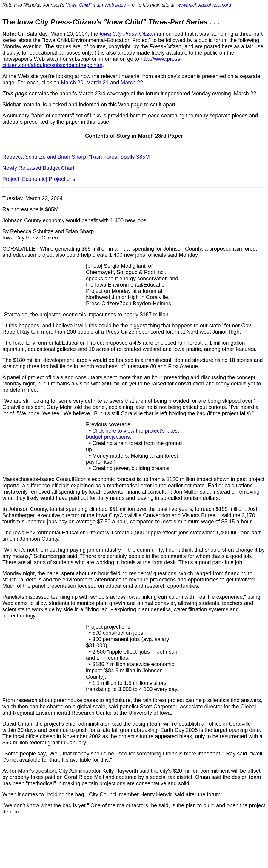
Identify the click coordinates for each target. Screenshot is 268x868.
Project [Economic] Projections (39, 179)
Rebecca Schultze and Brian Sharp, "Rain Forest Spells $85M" (77, 157)
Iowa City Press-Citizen (127, 34)
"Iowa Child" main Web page (96, 5)
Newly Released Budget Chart (38, 168)
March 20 (72, 83)
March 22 (132, 83)
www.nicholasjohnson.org (204, 5)
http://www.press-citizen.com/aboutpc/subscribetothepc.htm (92, 62)
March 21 (97, 83)
